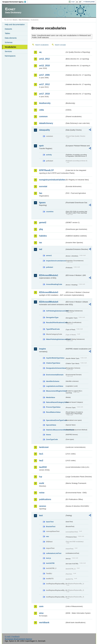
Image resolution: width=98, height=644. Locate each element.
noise (42, 493)
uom (41, 606)
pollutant (50, 267)
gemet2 (43, 222)
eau (47, 536)
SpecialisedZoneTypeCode (56, 420)
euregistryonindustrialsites (52, 180)
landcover (44, 447)
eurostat (43, 186)
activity (49, 155)
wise (41, 613)
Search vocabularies (42, 45)
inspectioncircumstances (56, 261)
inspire (42, 349)
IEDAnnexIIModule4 (49, 302)
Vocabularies (10, 47)
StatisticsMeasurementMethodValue (56, 430)
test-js (48, 558)
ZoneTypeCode (52, 439)
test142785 (50, 563)
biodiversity (45, 103)
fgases (42, 203)
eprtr (41, 146)
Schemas (9, 42)
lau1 (41, 454)
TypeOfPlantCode (53, 329)
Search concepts (60, 45)
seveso (42, 506)
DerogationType (52, 317)
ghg (41, 229)
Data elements (11, 38)
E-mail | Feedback (12, 637)
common (43, 116)
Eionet (15, 20)
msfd (41, 483)
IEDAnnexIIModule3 (49, 292)
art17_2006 (44, 75)
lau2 (41, 460)
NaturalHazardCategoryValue (56, 402)
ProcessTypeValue (53, 407)
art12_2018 (44, 66)
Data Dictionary (24, 20)
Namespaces (10, 56)
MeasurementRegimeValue (56, 391)
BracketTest (51, 527)
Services (8, 51)
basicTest (50, 522)
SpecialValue (51, 425)
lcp (41, 477)
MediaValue (51, 397)
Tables (7, 33)
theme (48, 435)
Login (73, 2)
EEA (15, 2)
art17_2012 (44, 84)
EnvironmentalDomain (55, 375)
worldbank (44, 622)
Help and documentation (15, 25)
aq (40, 52)
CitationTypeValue (53, 363)
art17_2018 (44, 94)
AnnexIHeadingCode (54, 284)
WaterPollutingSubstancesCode (56, 339)
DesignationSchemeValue (56, 368)
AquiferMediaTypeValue (55, 358)
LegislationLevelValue (55, 386)
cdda (41, 110)
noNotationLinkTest (54, 553)
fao (41, 193)
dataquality (44, 130)
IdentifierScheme (53, 381)
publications (45, 499)
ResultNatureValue (53, 412)
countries (50, 212)
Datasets (8, 29)
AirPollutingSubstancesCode (56, 311)
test (41, 515)
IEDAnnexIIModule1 (49, 275)
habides (43, 236)
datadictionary (46, 123)
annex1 (49, 255)
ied (41, 249)
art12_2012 (44, 59)
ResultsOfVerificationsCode (56, 323)
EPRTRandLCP (46, 170)
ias (40, 243)
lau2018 (43, 467)
